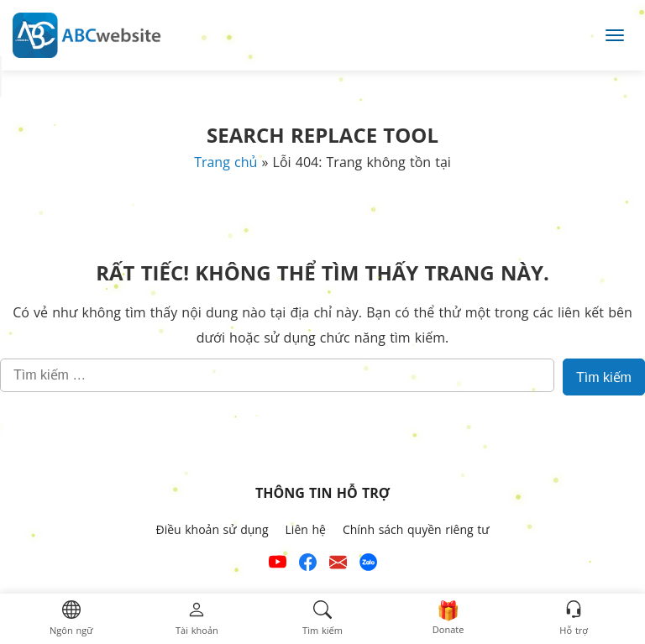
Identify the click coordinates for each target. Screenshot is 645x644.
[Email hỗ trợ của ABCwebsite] (338, 565)
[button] (71, 619)
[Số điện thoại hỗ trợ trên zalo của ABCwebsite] (368, 565)
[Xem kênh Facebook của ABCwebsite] (308, 565)
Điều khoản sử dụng (212, 529)
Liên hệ (306, 529)
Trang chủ (225, 162)
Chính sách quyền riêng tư (416, 529)
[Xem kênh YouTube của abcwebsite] (278, 565)
